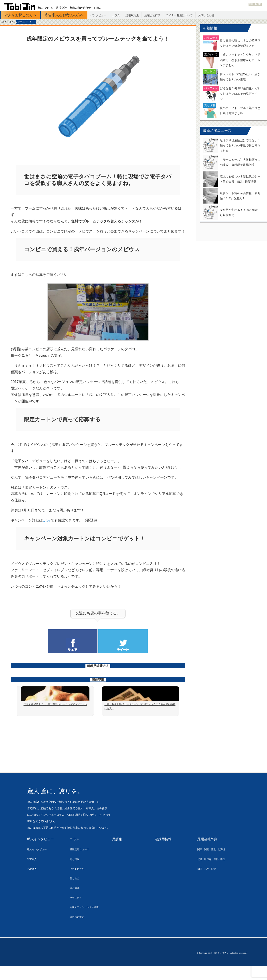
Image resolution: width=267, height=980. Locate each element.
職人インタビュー (41, 855)
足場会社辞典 (152, 15)
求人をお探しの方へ (20, 15)
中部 (219, 874)
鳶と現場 (75, 874)
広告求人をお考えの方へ (64, 15)
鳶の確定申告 (78, 932)
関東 (200, 865)
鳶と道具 (75, 903)
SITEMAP (255, 4)
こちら (48, 524)
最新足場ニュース (81, 865)
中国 (227, 874)
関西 (208, 865)
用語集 (117, 855)
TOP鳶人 (33, 874)
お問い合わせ (206, 15)
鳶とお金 (75, 894)
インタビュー (98, 15)
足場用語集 (132, 15)
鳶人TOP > (9, 22)
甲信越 (210, 874)
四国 (200, 884)
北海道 (226, 865)
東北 (216, 865)
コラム (116, 15)
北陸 (200, 874)
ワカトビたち (78, 884)
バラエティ (77, 913)
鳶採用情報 (164, 855)
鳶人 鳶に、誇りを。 (65, 806)
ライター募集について (179, 15)
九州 (208, 884)
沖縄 (216, 884)
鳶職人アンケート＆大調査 (87, 923)
